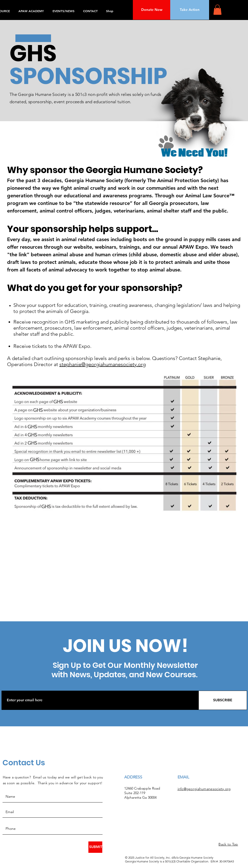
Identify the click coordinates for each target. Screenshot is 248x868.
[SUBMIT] (95, 847)
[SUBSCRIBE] (223, 700)
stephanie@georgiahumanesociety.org (103, 364)
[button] (217, 10)
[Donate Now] (152, 10)
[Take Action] (190, 10)
